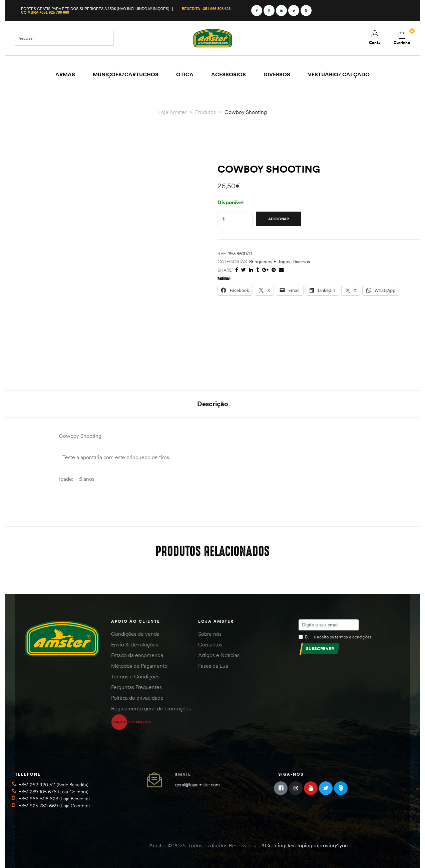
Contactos (210, 644)
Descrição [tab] (213, 404)
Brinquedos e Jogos (270, 262)
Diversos (301, 262)
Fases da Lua (213, 666)
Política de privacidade (137, 698)
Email (183, 775)
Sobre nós (210, 634)
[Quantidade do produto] (224, 219)
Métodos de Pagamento (139, 666)
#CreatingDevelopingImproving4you (304, 845)
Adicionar (279, 219)
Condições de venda (135, 634)
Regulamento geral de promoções (151, 708)
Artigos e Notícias (219, 655)
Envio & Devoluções (135, 644)
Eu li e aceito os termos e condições (338, 637)
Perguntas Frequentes (136, 687)
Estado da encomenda (137, 655)
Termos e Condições (135, 676)
